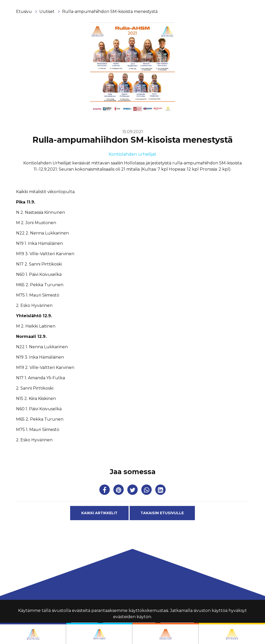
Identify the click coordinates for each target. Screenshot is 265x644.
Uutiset (47, 12)
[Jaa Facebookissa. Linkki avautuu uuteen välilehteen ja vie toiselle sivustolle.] (105, 491)
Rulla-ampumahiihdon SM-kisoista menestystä (110, 12)
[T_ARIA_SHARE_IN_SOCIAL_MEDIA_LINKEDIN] (160, 491)
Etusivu (24, 12)
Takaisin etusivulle (162, 513)
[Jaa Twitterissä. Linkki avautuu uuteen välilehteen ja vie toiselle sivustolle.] (133, 491)
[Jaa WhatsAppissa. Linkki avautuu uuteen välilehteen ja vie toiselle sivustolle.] (147, 491)
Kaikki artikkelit (99, 513)
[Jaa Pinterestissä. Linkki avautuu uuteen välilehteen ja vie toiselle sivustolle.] (119, 491)
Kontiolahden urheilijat (132, 154)
